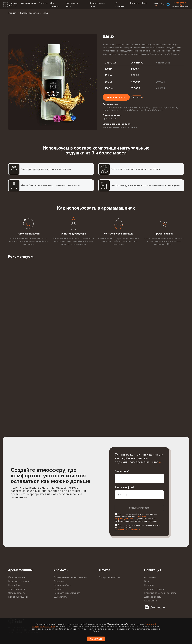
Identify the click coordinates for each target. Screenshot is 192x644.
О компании (150, 577)
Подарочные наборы (109, 577)
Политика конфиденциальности (160, 593)
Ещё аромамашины (18, 597)
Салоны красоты (17, 593)
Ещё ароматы (60, 597)
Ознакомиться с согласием (127, 530)
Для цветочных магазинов (67, 593)
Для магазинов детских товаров (70, 577)
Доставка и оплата (154, 589)
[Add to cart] (116, 97)
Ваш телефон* (125, 487)
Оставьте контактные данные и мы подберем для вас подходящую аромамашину (139, 458)
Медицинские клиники (20, 581)
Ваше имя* (122, 471)
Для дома (59, 581)
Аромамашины (29, 3)
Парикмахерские (17, 577)
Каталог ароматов (30, 13)
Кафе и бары (15, 585)
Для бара (58, 589)
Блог (145, 3)
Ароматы (43, 3)
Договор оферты (153, 597)
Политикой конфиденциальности (131, 518)
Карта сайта (150, 601)
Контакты (135, 3)
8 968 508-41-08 (181, 4)
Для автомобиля (17, 589)
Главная (12, 13)
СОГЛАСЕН (96, 639)
